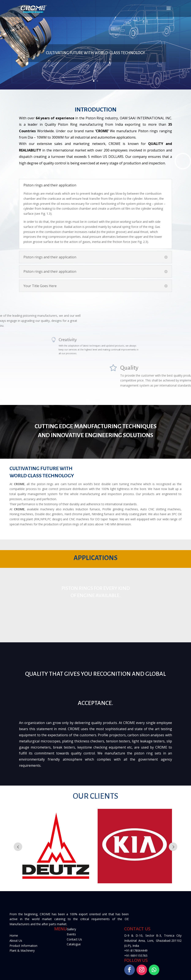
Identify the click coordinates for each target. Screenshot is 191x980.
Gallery (71, 929)
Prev (18, 847)
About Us (16, 941)
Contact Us (74, 939)
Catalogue (74, 944)
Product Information (23, 946)
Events (71, 934)
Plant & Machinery (22, 950)
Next (173, 847)
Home (14, 935)
